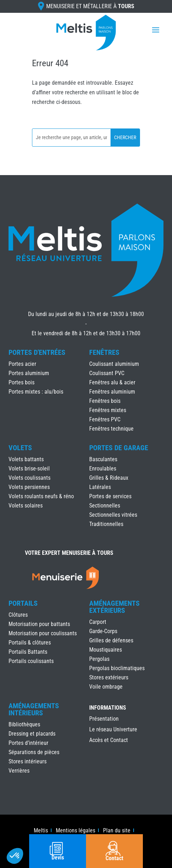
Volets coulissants (29, 478)
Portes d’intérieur (28, 743)
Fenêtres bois (105, 401)
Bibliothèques (24, 724)
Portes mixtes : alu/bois (36, 392)
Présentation (104, 719)
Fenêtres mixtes (108, 410)
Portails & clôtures (30, 643)
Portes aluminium (29, 373)
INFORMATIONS (108, 708)
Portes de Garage (119, 448)
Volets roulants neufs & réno (41, 496)
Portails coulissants (31, 661)
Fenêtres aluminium (112, 392)
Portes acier (22, 364)
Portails (23, 603)
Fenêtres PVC (105, 419)
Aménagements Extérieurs (114, 607)
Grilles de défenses (111, 640)
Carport (98, 622)
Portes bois (21, 382)
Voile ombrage (106, 687)
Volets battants (26, 459)
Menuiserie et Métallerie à (90, 6)
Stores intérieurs (28, 761)
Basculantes (103, 459)
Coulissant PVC (107, 373)
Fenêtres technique (111, 429)
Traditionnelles (106, 524)
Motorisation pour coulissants (43, 633)
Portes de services (110, 496)
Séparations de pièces (34, 752)
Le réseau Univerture (113, 730)
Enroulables (103, 469)
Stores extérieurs (109, 677)
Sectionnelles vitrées (113, 515)
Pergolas (99, 659)
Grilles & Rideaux (109, 478)
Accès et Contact (109, 741)
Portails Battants (28, 652)
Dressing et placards (32, 734)
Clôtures (18, 615)
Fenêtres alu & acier (112, 382)
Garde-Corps (103, 631)
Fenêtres (104, 352)
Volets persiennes (29, 487)
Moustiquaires (106, 650)
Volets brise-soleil (29, 469)
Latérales (100, 487)
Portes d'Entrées (37, 352)
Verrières (19, 771)
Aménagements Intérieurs (34, 709)
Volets (20, 448)
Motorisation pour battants (39, 624)
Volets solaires (26, 506)
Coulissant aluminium (114, 364)
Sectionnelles (105, 506)
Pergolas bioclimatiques (117, 668)
